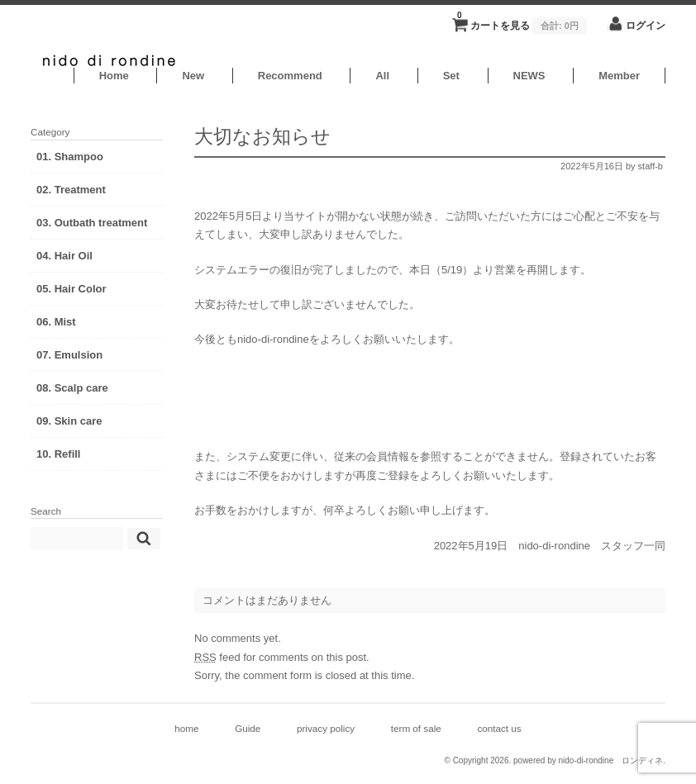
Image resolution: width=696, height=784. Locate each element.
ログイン (646, 25)
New (193, 76)
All (382, 76)
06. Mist (56, 322)
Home (114, 76)
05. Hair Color (72, 289)
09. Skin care (69, 421)
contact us (499, 728)
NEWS (529, 76)
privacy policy (326, 728)
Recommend (290, 76)
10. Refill (58, 454)
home (186, 728)
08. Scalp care (72, 388)
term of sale (416, 728)
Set (451, 76)
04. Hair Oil (64, 256)
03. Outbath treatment (92, 223)
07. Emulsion (69, 355)
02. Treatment (71, 190)
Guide (248, 728)
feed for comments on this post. (282, 657)
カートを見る (522, 21)
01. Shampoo (70, 157)
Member (619, 76)
